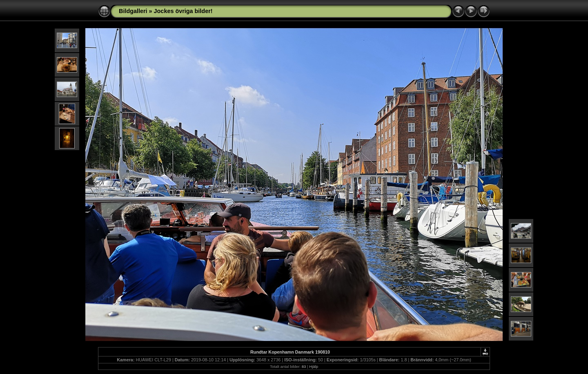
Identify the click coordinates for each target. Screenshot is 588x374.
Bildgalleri (133, 11)
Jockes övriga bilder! (183, 11)
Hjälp (314, 366)
